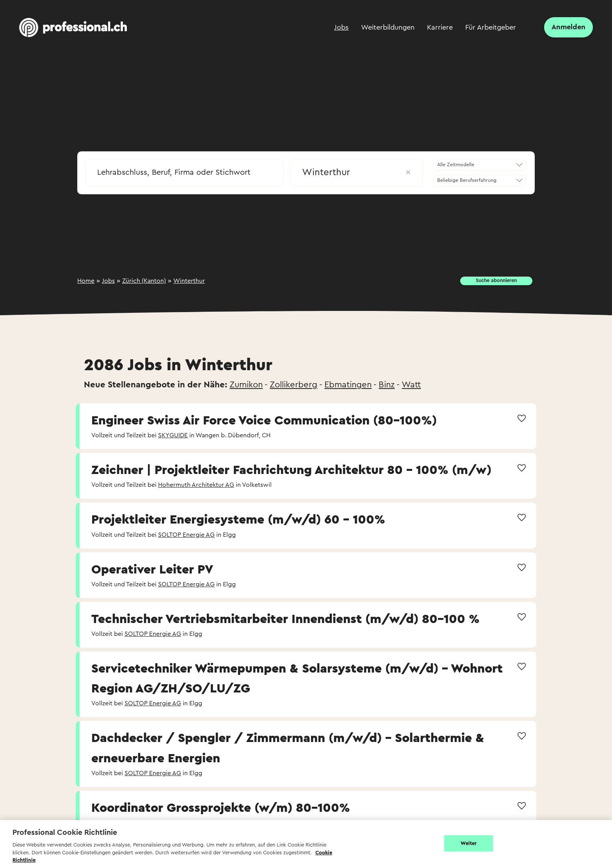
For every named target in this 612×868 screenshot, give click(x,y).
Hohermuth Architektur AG (196, 485)
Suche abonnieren (496, 280)
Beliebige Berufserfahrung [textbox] (467, 180)
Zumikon (246, 385)
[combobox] (184, 170)
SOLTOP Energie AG (186, 535)
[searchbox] (184, 172)
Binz (387, 385)
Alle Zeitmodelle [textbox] (456, 165)
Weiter (469, 843)
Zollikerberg (294, 385)
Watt (411, 385)
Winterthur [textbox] (356, 172)
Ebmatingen (348, 385)
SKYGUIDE (173, 435)
